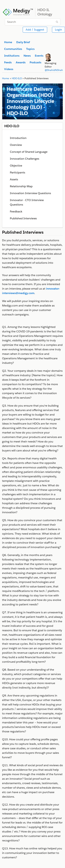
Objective (16, 166)
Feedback (16, 211)
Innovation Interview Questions (30, 193)
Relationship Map (21, 186)
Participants (18, 172)
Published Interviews (23, 218)
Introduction (18, 138)
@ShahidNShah (54, 70)
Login (58, 30)
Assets (14, 179)
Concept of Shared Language (29, 152)
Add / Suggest (35, 30)
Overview (16, 145)
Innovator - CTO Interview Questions (27, 202)
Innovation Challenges (25, 159)
